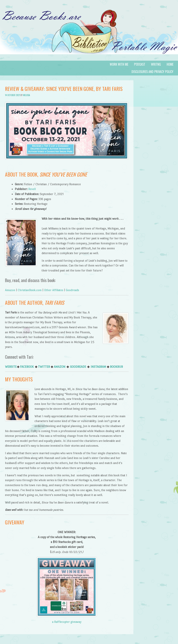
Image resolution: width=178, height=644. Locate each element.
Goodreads (72, 290)
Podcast (140, 64)
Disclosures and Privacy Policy (152, 72)
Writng (156, 64)
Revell (32, 189)
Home (170, 64)
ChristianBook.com (30, 290)
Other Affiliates (54, 290)
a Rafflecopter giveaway (67, 622)
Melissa (27, 95)
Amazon (10, 290)
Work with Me (119, 64)
